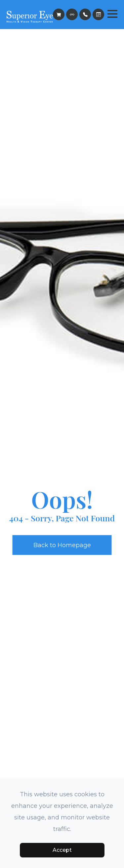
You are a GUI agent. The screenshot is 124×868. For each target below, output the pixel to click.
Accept (62, 850)
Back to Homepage (62, 545)
